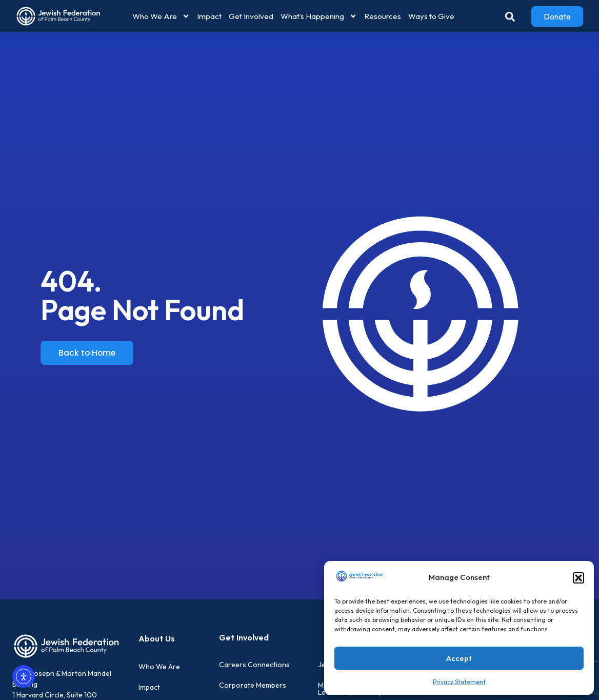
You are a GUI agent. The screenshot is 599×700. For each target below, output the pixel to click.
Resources (383, 16)
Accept (459, 658)
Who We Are (161, 16)
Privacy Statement (459, 682)
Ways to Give (431, 16)
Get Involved (251, 16)
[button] (578, 578)
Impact (209, 16)
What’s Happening (319, 16)
